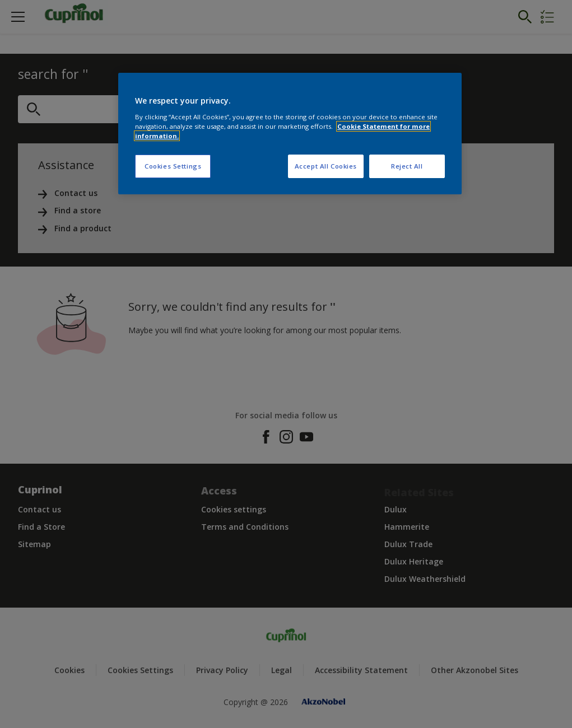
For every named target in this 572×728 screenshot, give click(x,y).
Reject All (407, 166)
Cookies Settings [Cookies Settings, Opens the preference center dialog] (173, 166)
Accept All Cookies (326, 166)
